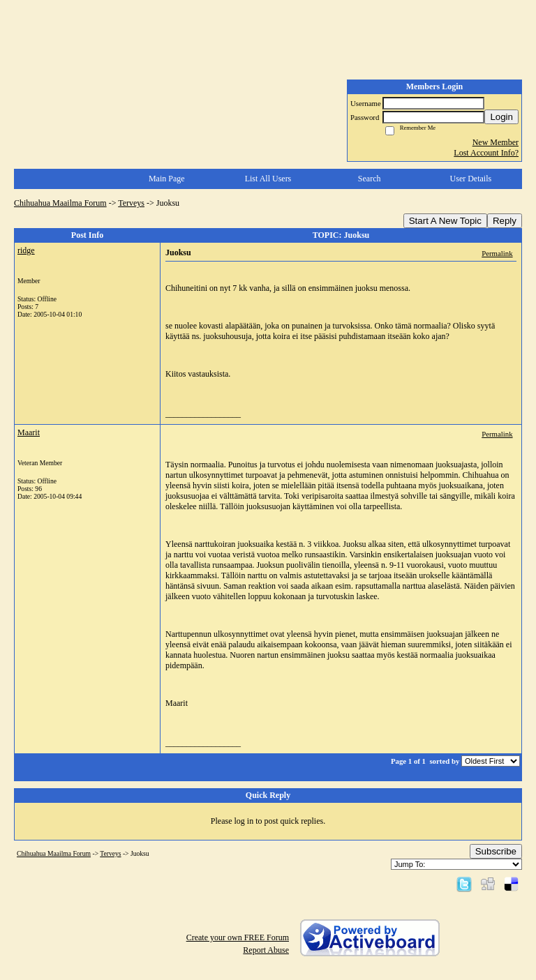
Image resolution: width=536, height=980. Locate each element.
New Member (496, 142)
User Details (471, 179)
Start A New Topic (445, 221)
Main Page (167, 179)
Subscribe (496, 851)
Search (370, 179)
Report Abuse (266, 950)
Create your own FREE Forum (238, 937)
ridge (26, 250)
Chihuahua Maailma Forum (60, 203)
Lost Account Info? (486, 153)
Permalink (497, 253)
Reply (505, 221)
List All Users (268, 179)
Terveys (131, 203)
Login (501, 117)
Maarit (29, 432)
